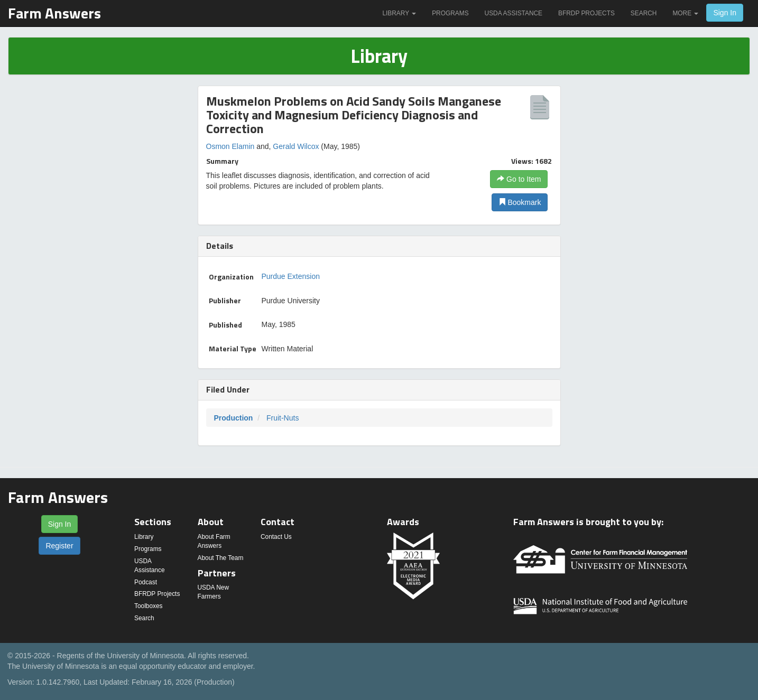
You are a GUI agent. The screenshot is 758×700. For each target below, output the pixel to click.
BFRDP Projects (586, 13)
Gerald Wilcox (296, 146)
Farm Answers (54, 13)
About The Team (221, 558)
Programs (450, 13)
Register (59, 546)
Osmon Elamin (230, 146)
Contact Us (276, 537)
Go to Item (519, 179)
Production (234, 418)
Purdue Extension (291, 276)
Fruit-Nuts (283, 418)
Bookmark (520, 202)
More (685, 13)
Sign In (725, 13)
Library (399, 13)
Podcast (146, 582)
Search (644, 13)
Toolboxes (149, 606)
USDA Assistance (514, 13)
